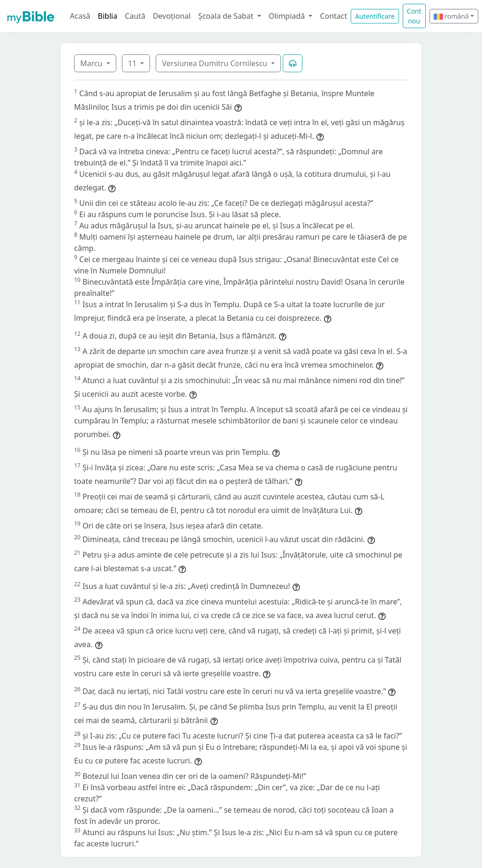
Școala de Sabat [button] (227, 16)
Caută (135, 16)
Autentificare (375, 16)
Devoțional (172, 16)
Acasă (80, 16)
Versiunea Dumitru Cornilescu (215, 63)
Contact (333, 16)
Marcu (92, 63)
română (451, 16)
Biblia (108, 16)
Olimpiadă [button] (288, 16)
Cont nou (414, 16)
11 (133, 63)
